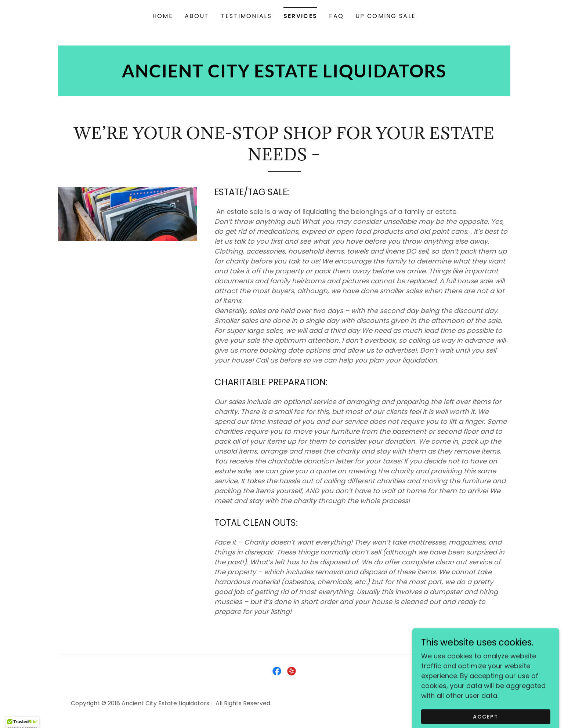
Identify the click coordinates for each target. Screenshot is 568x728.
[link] (284, 75)
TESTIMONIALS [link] (246, 16)
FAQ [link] (336, 16)
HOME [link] (163, 16)
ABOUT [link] (197, 16)
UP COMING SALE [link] (386, 16)
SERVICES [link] (300, 16)
